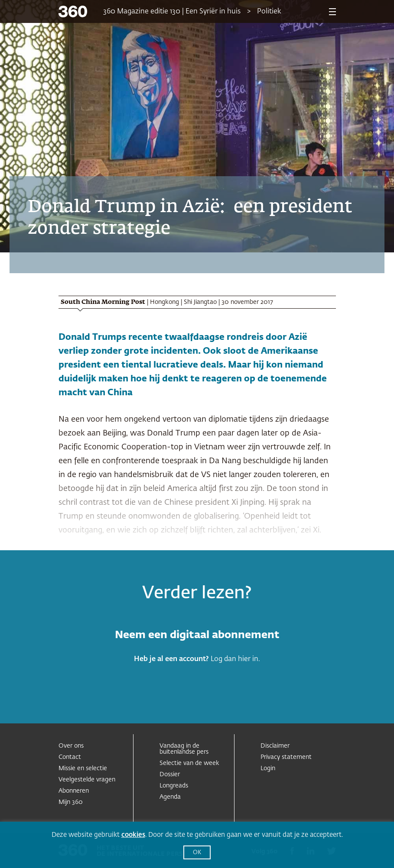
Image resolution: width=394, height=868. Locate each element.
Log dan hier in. (235, 659)
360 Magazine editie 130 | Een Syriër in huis (172, 12)
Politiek (269, 12)
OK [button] (197, 853)
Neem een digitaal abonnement (197, 635)
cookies (133, 835)
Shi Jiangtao (200, 302)
